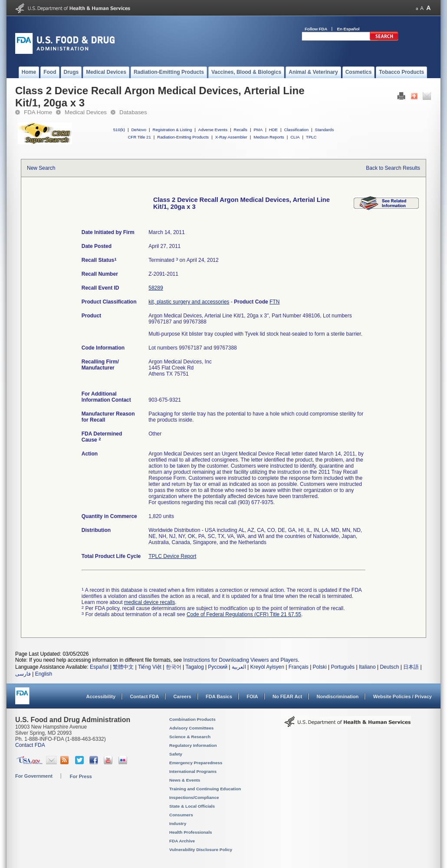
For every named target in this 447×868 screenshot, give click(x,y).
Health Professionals (191, 832)
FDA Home (38, 112)
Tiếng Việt (150, 667)
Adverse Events (213, 130)
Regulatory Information (193, 745)
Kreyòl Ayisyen (267, 667)
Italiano (367, 667)
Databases (133, 112)
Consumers (181, 815)
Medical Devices (86, 112)
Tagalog (195, 667)
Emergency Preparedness (196, 763)
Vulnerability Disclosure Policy (201, 850)
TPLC (311, 137)
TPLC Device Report (172, 556)
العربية (239, 667)
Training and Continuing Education (205, 789)
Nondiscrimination (338, 696)
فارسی (23, 674)
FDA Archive (182, 841)
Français (299, 667)
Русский (218, 667)
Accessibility (101, 696)
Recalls (240, 130)
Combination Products (192, 719)
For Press (81, 776)
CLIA (295, 137)
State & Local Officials (192, 806)
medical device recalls (150, 602)
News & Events (185, 780)
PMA (258, 130)
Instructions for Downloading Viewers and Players (240, 660)
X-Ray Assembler (231, 137)
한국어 (174, 667)
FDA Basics (219, 696)
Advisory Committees (191, 728)
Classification (296, 130)
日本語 (411, 667)
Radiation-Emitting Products (183, 137)
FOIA (252, 696)
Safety (176, 754)
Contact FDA (144, 696)
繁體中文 (123, 667)
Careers (182, 696)
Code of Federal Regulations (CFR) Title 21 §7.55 (244, 614)
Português (343, 667)
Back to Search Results (393, 168)
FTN (274, 302)
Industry (178, 823)
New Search (41, 168)
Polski (320, 667)
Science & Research (190, 737)
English (44, 674)
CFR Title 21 (139, 137)
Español (99, 667)
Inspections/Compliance (194, 797)
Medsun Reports (269, 137)
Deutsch (389, 667)
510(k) (119, 130)
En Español (348, 29)
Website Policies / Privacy (403, 696)
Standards (325, 130)
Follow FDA (316, 29)
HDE (273, 130)
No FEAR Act (287, 696)
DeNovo (139, 130)
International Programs (193, 771)
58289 (156, 288)
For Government (34, 776)
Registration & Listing (173, 130)
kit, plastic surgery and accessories (189, 302)
